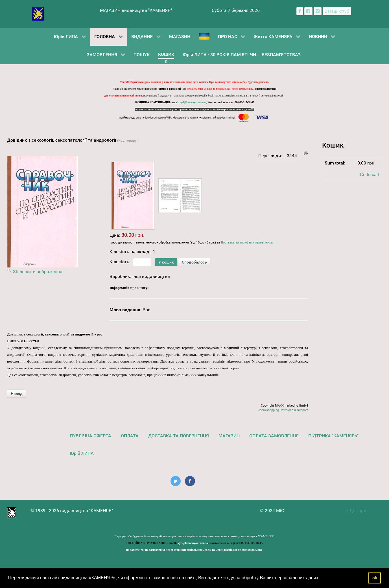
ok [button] (375, 578)
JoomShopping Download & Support (283, 410)
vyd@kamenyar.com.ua (193, 102)
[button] (322, 578)
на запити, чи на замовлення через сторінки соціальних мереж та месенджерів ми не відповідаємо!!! (194, 109)
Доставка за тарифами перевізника (247, 243)
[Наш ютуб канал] (337, 11)
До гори (356, 511)
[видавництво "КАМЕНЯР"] (38, 13)
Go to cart (370, 175)
